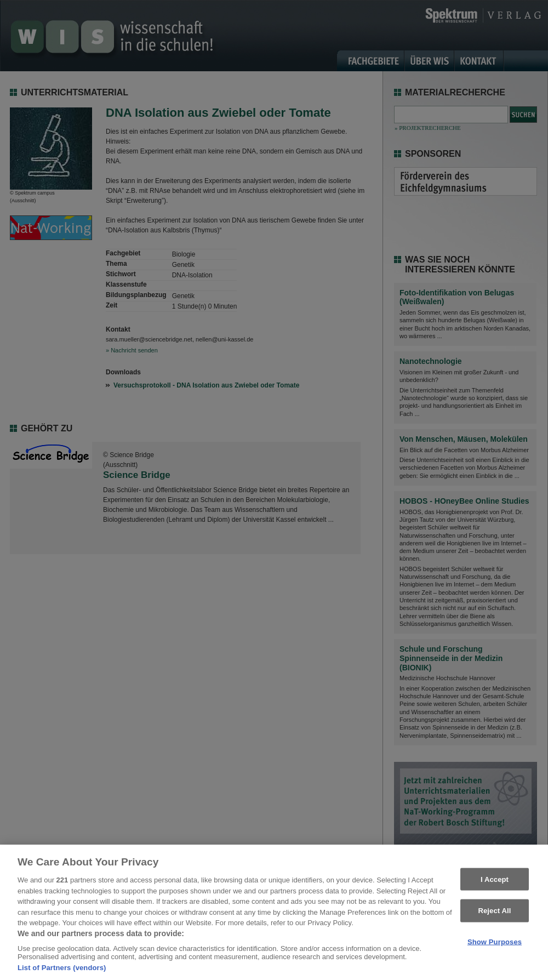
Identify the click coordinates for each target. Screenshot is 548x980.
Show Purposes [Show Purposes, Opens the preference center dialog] (495, 946)
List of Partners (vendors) (62, 972)
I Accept (495, 883)
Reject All (494, 915)
